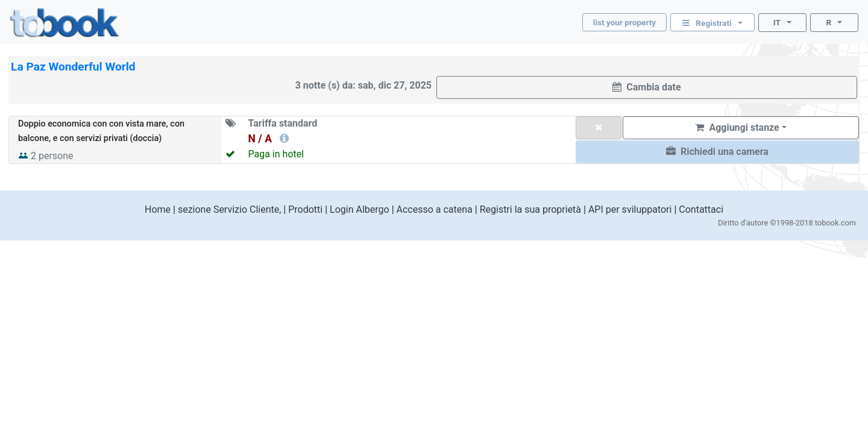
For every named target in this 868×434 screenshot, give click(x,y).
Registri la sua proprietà (530, 209)
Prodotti (305, 209)
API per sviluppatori (630, 209)
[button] (717, 152)
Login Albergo (360, 209)
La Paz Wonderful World (73, 67)
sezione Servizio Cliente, (229, 209)
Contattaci (701, 209)
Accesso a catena (435, 209)
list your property (624, 22)
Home (158, 209)
